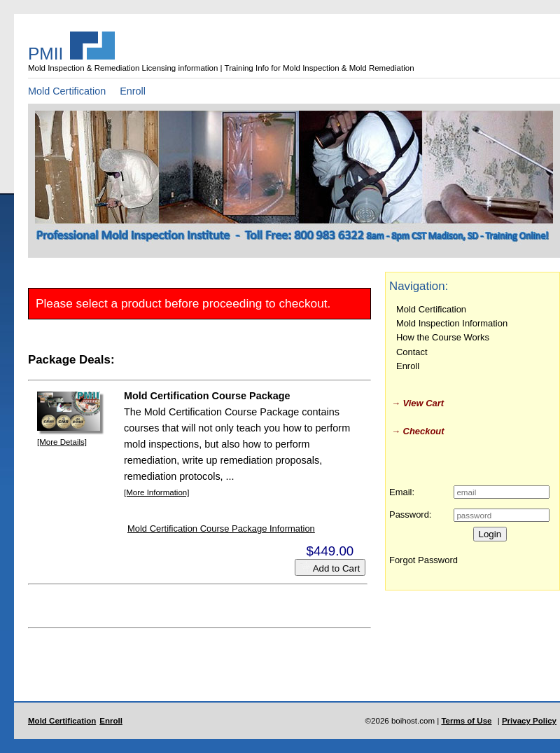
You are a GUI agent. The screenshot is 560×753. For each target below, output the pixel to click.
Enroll (133, 91)
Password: (410, 514)
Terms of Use (466, 721)
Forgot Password (423, 560)
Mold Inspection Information (452, 323)
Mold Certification (67, 91)
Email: (402, 492)
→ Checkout (418, 431)
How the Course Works (443, 337)
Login (490, 534)
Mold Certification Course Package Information (221, 529)
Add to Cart (330, 567)
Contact (412, 352)
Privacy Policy (529, 721)
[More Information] (156, 492)
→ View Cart (418, 403)
